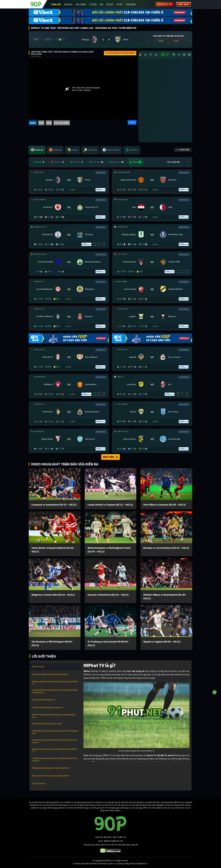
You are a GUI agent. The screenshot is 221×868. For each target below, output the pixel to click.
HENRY (33, 123)
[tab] (37, 150)
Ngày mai (116, 162)
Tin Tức (119, 4)
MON (41, 123)
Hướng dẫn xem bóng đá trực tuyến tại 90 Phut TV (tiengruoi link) (55, 732)
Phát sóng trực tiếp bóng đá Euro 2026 (47, 724)
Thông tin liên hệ (39, 783)
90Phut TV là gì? (38, 667)
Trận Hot (57, 162)
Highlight (68, 4)
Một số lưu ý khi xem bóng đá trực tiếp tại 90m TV (51, 776)
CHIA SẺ (132, 122)
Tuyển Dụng (131, 4)
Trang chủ (56, 4)
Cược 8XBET (184, 4)
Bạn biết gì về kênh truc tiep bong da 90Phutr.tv (50, 674)
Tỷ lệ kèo (93, 4)
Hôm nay (96, 162)
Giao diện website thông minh (44, 700)
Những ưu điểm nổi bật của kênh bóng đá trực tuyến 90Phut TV (55, 683)
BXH (102, 4)
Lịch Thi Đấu (81, 4)
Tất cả (136, 162)
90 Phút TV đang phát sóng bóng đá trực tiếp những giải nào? (54, 716)
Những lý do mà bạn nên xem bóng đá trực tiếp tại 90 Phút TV (55, 750)
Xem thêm (111, 457)
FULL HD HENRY (62, 123)
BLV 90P (77, 162)
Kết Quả (110, 4)
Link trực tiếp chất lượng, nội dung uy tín (48, 707)
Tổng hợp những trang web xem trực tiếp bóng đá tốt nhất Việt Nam (54, 760)
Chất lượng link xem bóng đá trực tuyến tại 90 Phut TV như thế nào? (55, 741)
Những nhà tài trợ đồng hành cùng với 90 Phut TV (51, 768)
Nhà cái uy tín (165, 4)
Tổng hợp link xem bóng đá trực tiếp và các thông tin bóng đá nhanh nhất (55, 691)
